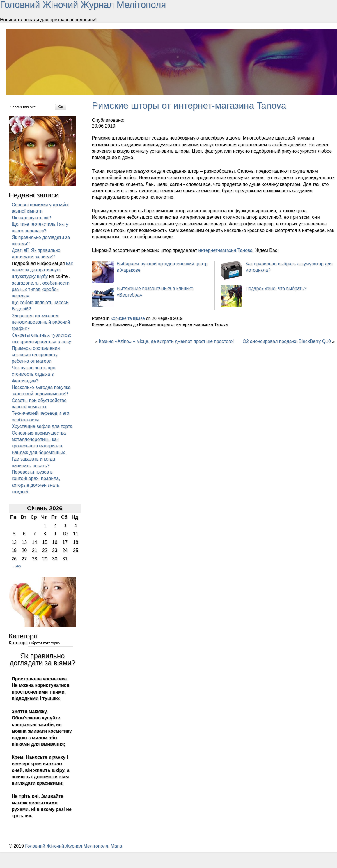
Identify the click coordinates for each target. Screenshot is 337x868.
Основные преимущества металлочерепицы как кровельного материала (39, 446)
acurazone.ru (25, 283)
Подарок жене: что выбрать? (276, 288)
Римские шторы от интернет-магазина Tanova (190, 105)
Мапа (118, 852)
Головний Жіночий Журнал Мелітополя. (68, 852)
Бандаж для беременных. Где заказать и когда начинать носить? (39, 465)
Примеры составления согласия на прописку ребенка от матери (36, 354)
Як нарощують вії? (32, 217)
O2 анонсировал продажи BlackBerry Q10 (286, 341)
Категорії (18, 649)
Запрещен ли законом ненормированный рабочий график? (41, 322)
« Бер (16, 573)
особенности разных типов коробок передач (41, 289)
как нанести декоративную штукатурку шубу (42, 270)
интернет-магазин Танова (226, 250)
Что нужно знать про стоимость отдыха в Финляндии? (34, 374)
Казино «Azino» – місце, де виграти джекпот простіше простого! (167, 341)
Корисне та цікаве (128, 318)
